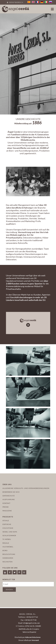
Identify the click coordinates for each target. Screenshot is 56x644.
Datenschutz (9, 496)
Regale (6, 543)
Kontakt (6, 503)
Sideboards (8, 558)
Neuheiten (8, 562)
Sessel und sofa (10, 532)
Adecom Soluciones (33, 637)
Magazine (7, 511)
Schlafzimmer (9, 535)
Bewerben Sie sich (11, 492)
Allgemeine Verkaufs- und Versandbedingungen (26, 488)
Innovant (35, 640)
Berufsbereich (15, 2)
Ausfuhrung (9, 499)
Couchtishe (8, 528)
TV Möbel (7, 539)
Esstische (7, 524)
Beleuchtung (9, 554)
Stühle (6, 521)
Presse (6, 507)
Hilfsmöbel (8, 547)
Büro (5, 550)
